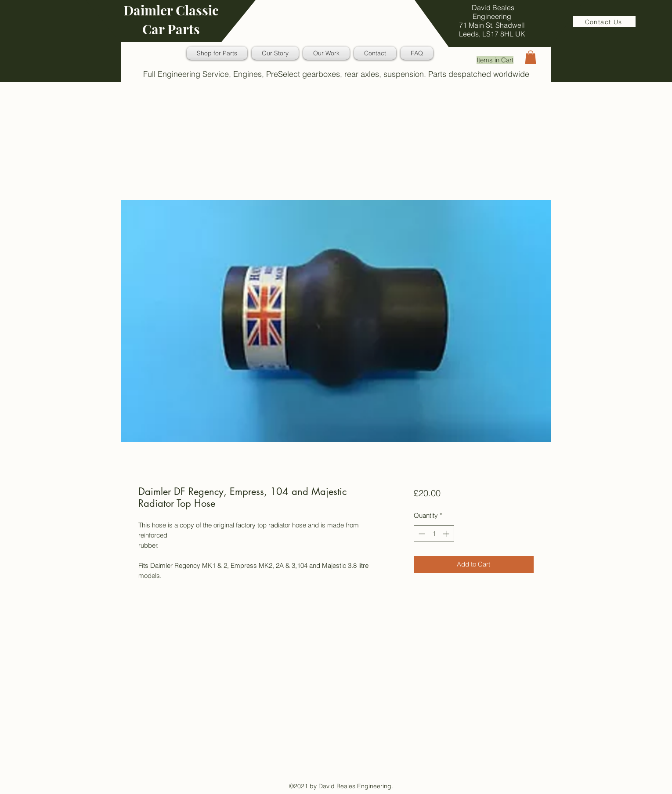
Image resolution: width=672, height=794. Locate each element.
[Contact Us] (604, 22)
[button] (531, 57)
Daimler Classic (171, 10)
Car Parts (171, 29)
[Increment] (447, 534)
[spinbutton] (434, 534)
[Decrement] (421, 534)
